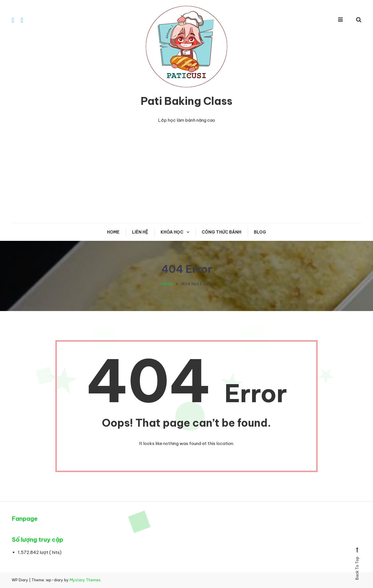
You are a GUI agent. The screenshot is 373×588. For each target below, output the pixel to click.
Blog (260, 232)
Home (113, 232)
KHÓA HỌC (172, 232)
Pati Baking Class (186, 101)
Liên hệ (140, 232)
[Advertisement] (186, 179)
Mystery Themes (85, 580)
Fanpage (25, 519)
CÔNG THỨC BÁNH (221, 232)
